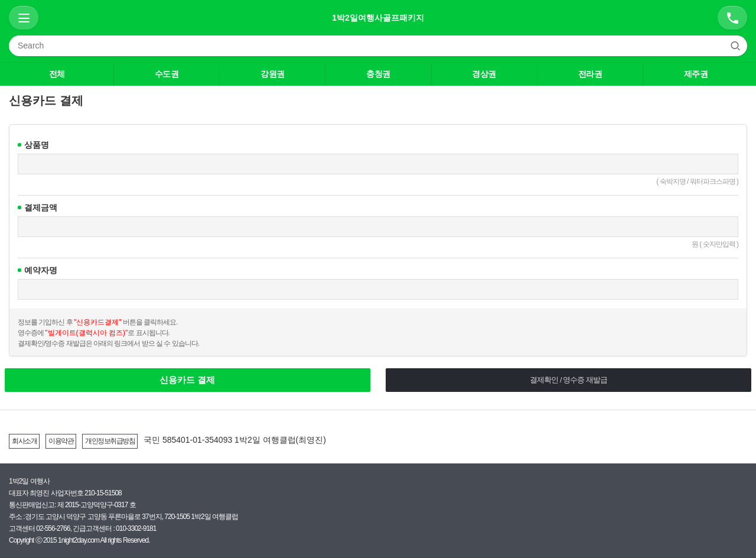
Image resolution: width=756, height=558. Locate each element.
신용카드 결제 (187, 380)
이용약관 (61, 441)
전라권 (590, 74)
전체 (57, 74)
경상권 (484, 74)
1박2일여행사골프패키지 (378, 18)
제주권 (696, 74)
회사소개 (24, 441)
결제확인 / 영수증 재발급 (568, 380)
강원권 (273, 74)
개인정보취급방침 (110, 441)
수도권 (167, 74)
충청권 (378, 74)
